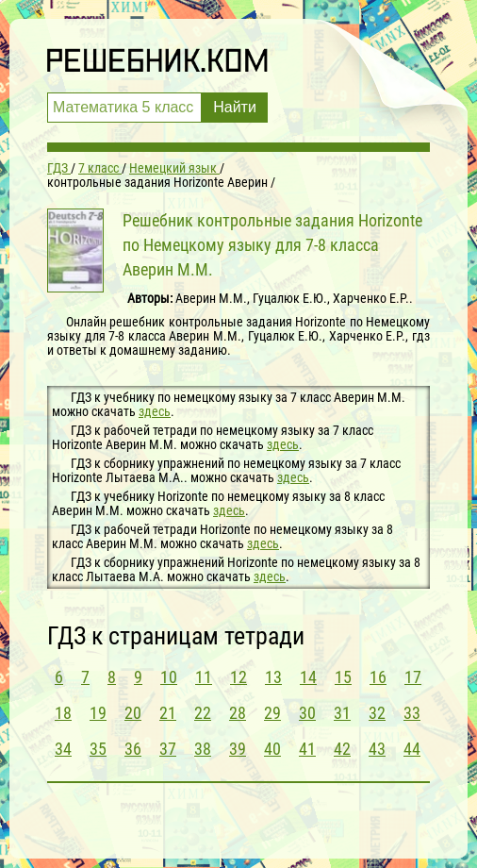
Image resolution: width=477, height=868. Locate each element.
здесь (155, 411)
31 (342, 713)
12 (238, 677)
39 (238, 749)
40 (272, 749)
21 (168, 713)
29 (272, 713)
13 (273, 677)
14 (308, 677)
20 (133, 713)
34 (63, 749)
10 (169, 677)
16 (378, 677)
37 (168, 749)
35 (98, 749)
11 (204, 677)
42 (342, 749)
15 (343, 677)
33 (412, 713)
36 (133, 749)
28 (238, 713)
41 (307, 749)
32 (377, 713)
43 (377, 749)
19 (98, 713)
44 (412, 749)
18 (63, 713)
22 (203, 713)
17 (413, 677)
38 (203, 749)
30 (307, 713)
